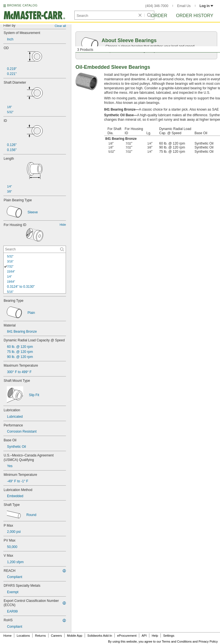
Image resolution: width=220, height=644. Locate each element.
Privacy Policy (208, 641)
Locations (23, 636)
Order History (195, 16)
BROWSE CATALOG (22, 5)
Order (159, 16)
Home (7, 636)
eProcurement (127, 636)
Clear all (60, 26)
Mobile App (75, 636)
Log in (206, 6)
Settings (169, 636)
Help (155, 636)
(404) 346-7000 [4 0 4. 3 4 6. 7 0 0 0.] (157, 6)
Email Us (184, 6)
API (144, 636)
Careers (56, 636)
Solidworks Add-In (100, 636)
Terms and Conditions (177, 641)
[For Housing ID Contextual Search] (35, 249)
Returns (41, 636)
